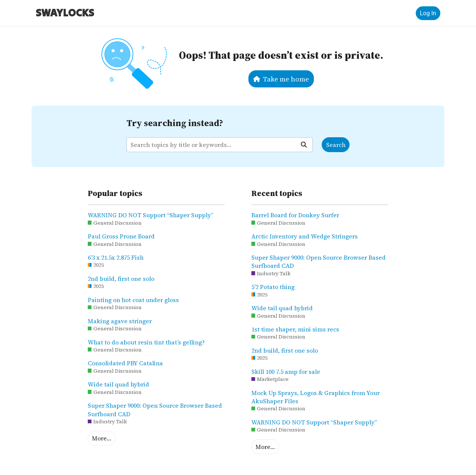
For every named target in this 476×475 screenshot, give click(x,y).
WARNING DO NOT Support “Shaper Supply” (151, 215)
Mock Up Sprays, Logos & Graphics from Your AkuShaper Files (316, 397)
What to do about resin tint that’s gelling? (146, 342)
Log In (428, 13)
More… (102, 438)
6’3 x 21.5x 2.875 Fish (116, 257)
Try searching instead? (175, 123)
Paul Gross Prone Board (121, 236)
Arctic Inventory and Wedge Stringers (305, 236)
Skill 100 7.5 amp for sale (286, 372)
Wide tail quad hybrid (118, 384)
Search (336, 145)
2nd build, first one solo (121, 279)
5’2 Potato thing (273, 287)
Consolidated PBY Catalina (125, 363)
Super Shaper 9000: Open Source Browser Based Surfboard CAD (155, 410)
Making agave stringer (120, 321)
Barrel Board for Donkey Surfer (295, 215)
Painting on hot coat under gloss (133, 300)
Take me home (281, 79)
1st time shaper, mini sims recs (295, 329)
